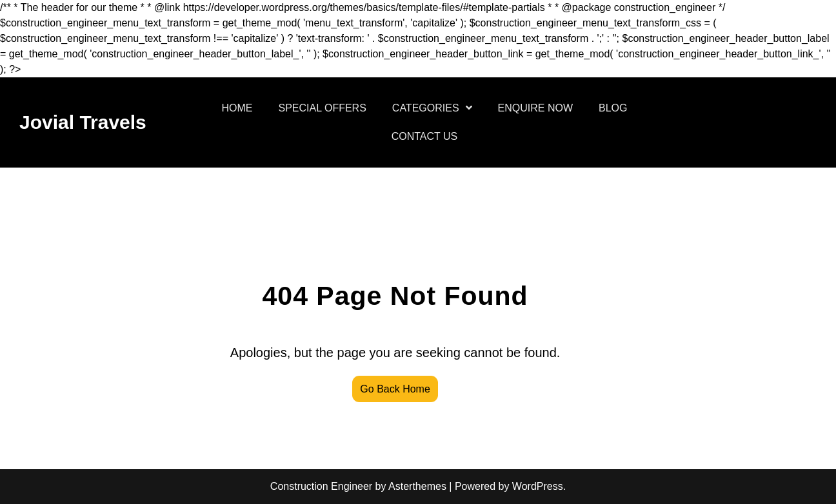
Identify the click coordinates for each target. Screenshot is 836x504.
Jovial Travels (83, 122)
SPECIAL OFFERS (323, 108)
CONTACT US (425, 136)
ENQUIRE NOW (535, 108)
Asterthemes (417, 486)
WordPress (538, 486)
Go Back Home (395, 389)
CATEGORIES (426, 108)
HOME (237, 108)
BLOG (613, 108)
